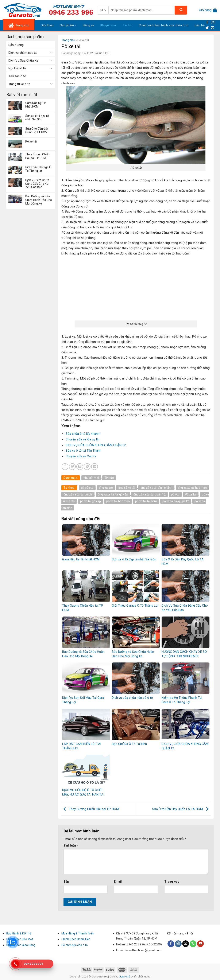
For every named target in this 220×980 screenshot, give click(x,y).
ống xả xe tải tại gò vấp (113, 494)
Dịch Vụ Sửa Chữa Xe (23, 61)
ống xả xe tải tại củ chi (78, 494)
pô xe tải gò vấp (90, 501)
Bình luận (71, 845)
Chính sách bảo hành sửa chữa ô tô (164, 25)
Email (118, 882)
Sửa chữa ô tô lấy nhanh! (83, 434)
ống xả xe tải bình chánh (156, 488)
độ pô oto (87, 488)
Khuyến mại (108, 25)
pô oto (175, 494)
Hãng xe (88, 25)
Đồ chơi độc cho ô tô (75, 945)
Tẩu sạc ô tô (17, 76)
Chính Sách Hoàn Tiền (76, 939)
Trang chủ (68, 40)
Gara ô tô (125, 977)
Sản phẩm (68, 25)
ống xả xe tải (127, 488)
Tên (66, 882)
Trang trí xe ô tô (19, 84)
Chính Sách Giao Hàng (21, 945)
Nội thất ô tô (17, 68)
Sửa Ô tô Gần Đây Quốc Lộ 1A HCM (37, 130)
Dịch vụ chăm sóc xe (23, 53)
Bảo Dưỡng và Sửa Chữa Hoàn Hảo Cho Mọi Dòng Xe (39, 200)
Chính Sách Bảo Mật (20, 939)
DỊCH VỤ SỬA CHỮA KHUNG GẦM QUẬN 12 (96, 445)
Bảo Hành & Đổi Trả (19, 933)
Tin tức (128, 25)
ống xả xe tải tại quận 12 (150, 494)
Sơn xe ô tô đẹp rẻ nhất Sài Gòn (37, 118)
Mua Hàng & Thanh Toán (78, 933)
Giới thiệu (47, 25)
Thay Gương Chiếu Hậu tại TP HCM (37, 156)
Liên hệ (200, 25)
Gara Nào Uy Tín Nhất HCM (36, 105)
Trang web (172, 882)
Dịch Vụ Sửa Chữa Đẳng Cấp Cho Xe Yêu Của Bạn (37, 184)
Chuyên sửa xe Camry (81, 456)
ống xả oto (106, 488)
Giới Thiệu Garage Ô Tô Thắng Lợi (38, 169)
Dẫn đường (16, 45)
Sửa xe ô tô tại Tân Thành (83, 451)
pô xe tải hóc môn (118, 501)
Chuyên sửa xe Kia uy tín (82, 439)
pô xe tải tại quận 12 (176, 501)
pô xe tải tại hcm (146, 501)
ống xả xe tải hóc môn (192, 488)
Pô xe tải (31, 141)
